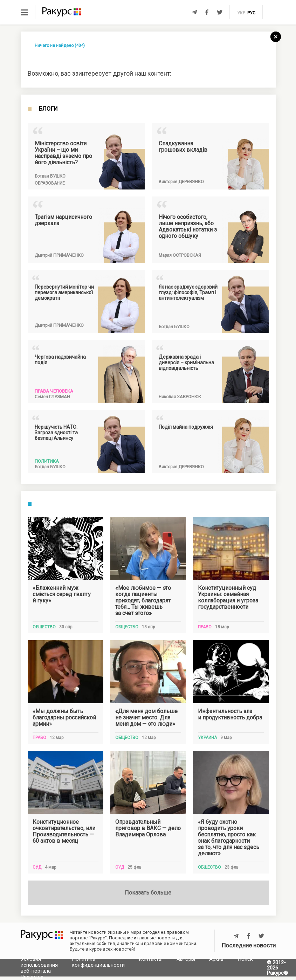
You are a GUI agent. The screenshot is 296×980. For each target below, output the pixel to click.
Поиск (245, 959)
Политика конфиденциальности (98, 962)
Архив (216, 959)
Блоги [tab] (48, 109)
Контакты (151, 959)
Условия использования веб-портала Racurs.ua (39, 968)
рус (251, 13)
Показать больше (148, 893)
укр (241, 13)
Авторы (186, 959)
